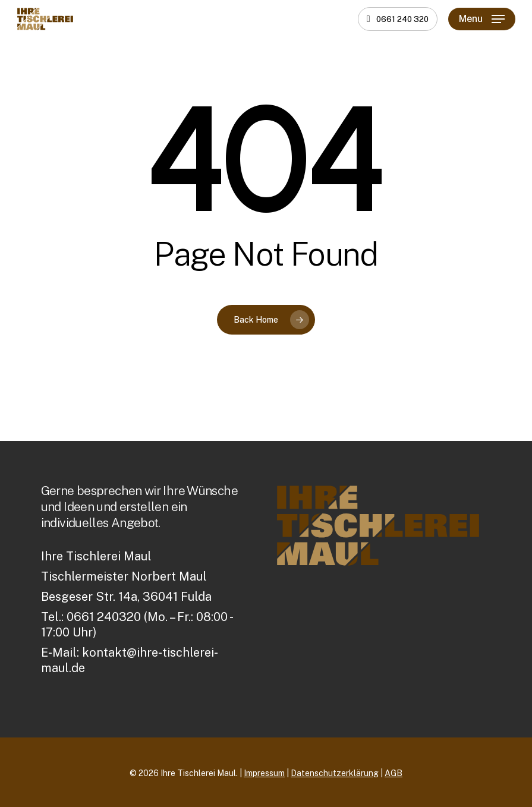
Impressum (264, 773)
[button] (482, 19)
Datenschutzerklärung (335, 773)
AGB (394, 773)
